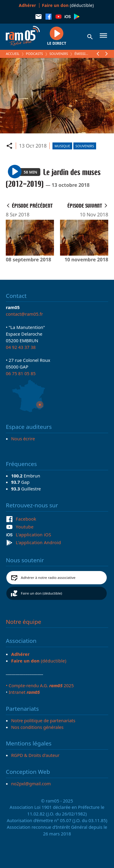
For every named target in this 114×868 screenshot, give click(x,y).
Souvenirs (59, 54)
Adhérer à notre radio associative (48, 578)
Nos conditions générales (37, 727)
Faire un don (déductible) (42, 593)
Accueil (13, 54)
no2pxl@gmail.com (31, 783)
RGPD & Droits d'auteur (35, 755)
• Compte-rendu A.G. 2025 (40, 685)
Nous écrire (23, 439)
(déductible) (68, 5)
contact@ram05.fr (24, 314)
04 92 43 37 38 (21, 347)
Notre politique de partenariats (43, 720)
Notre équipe (23, 622)
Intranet (24, 692)
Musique (62, 146)
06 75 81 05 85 (21, 373)
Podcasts (34, 54)
